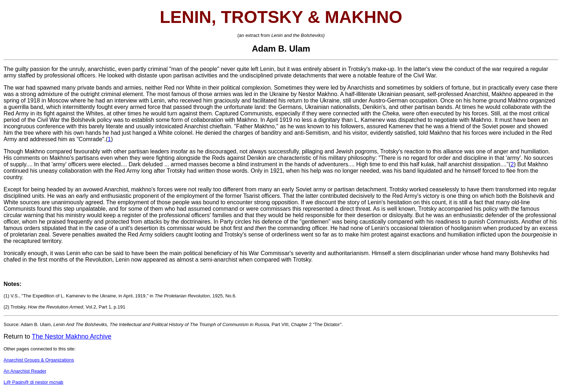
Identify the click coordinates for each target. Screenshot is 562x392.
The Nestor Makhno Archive (72, 336)
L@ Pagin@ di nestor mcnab (34, 382)
